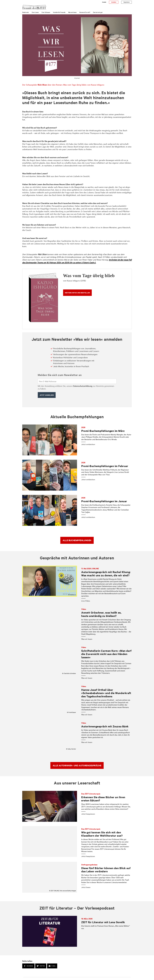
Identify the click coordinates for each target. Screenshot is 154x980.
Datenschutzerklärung (83, 386)
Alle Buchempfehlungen (77, 540)
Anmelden (114, 2)
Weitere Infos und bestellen (77, 293)
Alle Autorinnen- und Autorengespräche (77, 765)
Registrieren (127, 2)
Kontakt (104, 2)
